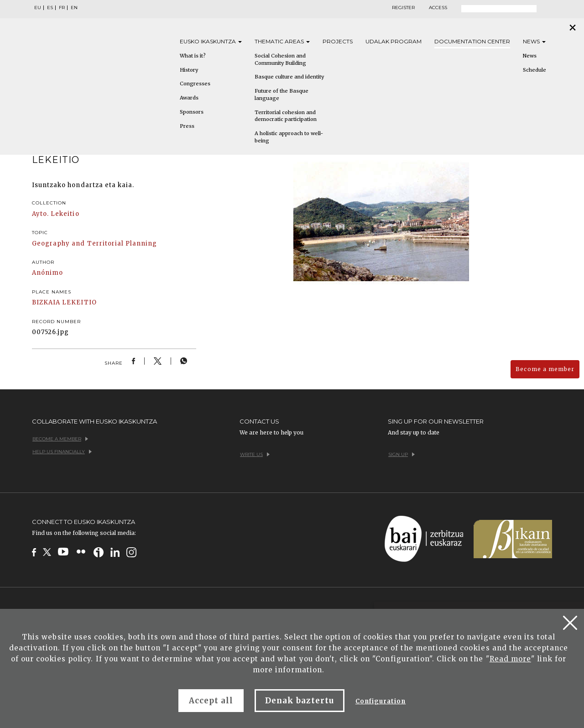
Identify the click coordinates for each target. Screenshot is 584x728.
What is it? (193, 56)
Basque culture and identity (289, 77)
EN (74, 8)
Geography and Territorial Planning (94, 244)
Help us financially (62, 452)
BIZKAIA (46, 302)
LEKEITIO (79, 302)
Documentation (472, 41)
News (534, 41)
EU (38, 8)
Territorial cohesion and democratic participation (286, 116)
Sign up (401, 454)
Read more (510, 659)
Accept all (211, 701)
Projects (338, 41)
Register (403, 8)
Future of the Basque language (282, 94)
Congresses (195, 84)
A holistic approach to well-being (289, 137)
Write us (255, 454)
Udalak (394, 41)
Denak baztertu (300, 701)
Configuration (381, 701)
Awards (189, 98)
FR (62, 8)
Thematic (282, 41)
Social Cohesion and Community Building (280, 59)
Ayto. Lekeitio (56, 214)
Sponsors (192, 112)
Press (187, 126)
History (189, 70)
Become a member (545, 369)
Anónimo (47, 273)
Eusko (211, 41)
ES (50, 8)
